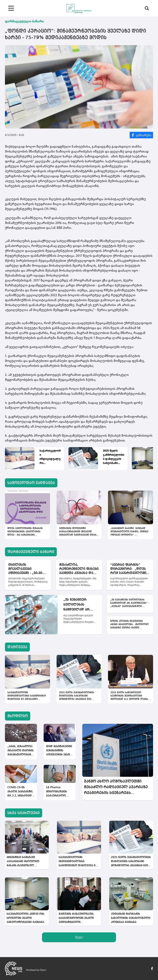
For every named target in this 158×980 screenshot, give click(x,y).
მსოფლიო (18, 716)
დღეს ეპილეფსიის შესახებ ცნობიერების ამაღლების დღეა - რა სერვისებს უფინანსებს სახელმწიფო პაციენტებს (25, 532)
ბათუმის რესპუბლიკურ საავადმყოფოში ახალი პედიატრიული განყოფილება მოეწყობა (77, 918)
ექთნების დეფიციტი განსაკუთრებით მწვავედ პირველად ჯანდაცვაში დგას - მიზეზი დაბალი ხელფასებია (79, 532)
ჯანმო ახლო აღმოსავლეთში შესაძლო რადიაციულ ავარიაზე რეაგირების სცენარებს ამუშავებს (116, 788)
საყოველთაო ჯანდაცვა (31, 483)
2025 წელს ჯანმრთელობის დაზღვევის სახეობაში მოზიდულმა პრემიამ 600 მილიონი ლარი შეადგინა (114, 457)
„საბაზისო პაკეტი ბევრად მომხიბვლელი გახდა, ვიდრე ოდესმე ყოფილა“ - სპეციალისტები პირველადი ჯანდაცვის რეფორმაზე (129, 532)
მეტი (79, 937)
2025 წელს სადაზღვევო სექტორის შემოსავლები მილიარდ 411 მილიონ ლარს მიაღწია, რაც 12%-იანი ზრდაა (130, 696)
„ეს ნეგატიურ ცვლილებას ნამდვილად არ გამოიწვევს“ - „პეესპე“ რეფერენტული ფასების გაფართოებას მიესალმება (77, 605)
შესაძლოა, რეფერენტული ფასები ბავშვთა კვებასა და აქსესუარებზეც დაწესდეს (79, 569)
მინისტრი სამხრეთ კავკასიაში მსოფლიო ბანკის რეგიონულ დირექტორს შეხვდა (23, 862)
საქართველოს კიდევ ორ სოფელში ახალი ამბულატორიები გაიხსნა (25, 918)
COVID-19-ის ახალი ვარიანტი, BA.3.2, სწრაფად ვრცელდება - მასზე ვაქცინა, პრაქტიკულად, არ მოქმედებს (20, 792)
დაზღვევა (17, 647)
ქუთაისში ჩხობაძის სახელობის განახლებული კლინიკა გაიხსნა (131, 918)
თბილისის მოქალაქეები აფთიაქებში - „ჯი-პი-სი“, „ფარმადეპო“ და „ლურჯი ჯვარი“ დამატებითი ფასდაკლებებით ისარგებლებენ (27, 569)
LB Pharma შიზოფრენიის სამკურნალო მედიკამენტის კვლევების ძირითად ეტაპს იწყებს (58, 792)
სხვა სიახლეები (24, 813)
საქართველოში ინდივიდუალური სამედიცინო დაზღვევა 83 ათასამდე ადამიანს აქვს (50, 457)
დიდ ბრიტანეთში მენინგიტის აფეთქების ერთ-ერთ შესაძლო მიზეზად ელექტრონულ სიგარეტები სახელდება (59, 751)
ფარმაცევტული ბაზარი (24, 21)
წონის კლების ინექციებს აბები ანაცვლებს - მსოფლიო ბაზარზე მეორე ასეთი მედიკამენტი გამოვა (129, 625)
